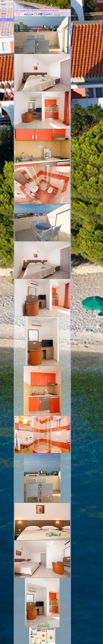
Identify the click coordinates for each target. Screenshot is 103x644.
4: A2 (2, 26)
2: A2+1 (3, 11)
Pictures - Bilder (5, 35)
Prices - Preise (5, 29)
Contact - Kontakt (6, 32)
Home (3, 2)
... (2, 38)
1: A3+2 (3, 8)
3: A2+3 (3, 23)
